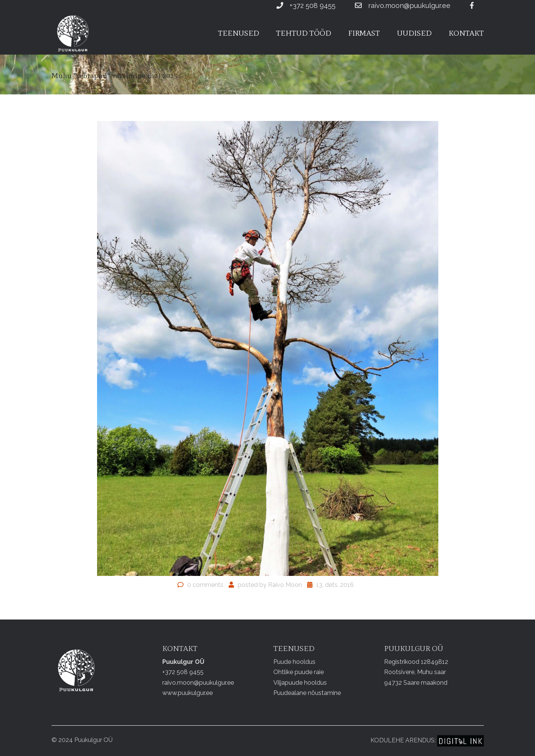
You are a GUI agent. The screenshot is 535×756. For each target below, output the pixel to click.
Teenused (238, 33)
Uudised (414, 33)
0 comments (205, 585)
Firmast (364, 33)
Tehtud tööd (304, 33)
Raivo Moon (285, 585)
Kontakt (466, 33)
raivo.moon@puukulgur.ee (409, 5)
